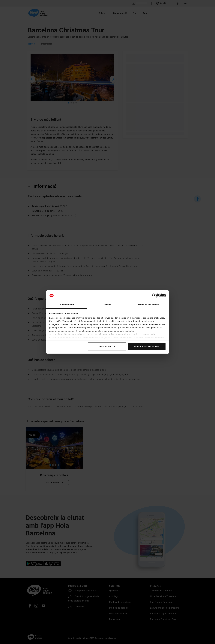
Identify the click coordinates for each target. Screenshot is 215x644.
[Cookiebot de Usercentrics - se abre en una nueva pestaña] (154, 296)
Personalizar (107, 346)
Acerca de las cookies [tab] (148, 304)
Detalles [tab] (107, 304)
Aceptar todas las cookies (146, 346)
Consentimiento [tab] (67, 304)
